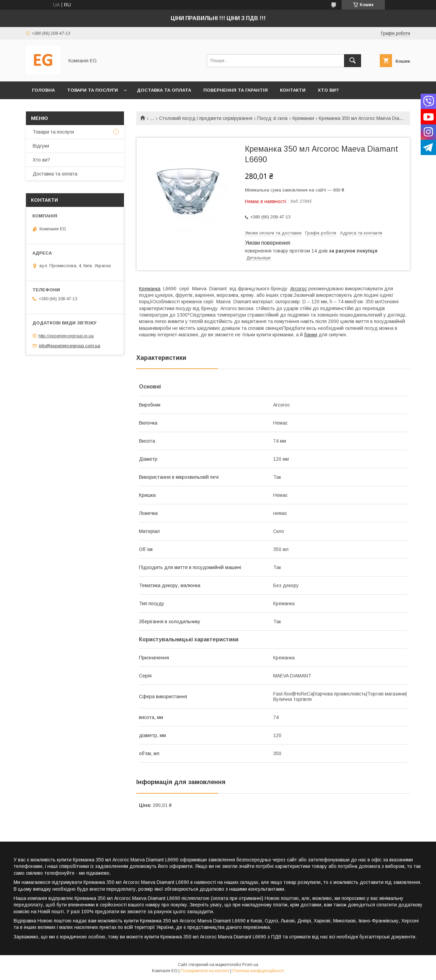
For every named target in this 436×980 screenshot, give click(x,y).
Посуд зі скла (272, 118)
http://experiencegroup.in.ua (66, 336)
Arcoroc (299, 289)
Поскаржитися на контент (205, 971)
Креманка (150, 289)
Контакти (293, 90)
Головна (43, 90)
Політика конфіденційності (258, 971)
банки (311, 335)
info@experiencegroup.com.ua (69, 346)
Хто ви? (328, 90)
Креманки (303, 118)
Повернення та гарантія (236, 90)
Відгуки (41, 146)
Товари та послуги (92, 90)
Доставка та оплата (164, 90)
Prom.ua (250, 965)
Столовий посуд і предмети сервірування (206, 118)
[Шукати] (353, 61)
